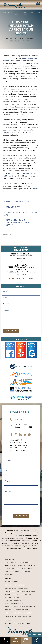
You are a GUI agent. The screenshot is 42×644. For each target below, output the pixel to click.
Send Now (11, 331)
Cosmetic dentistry (15, 38)
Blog (21, 13)
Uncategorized (12, 42)
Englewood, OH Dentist (10, 13)
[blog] (29, 435)
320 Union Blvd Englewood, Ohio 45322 (18, 223)
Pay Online (35, 634)
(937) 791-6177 (18, 419)
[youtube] (25, 435)
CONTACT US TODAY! (21, 278)
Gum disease (26, 40)
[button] (38, 4)
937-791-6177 (13, 207)
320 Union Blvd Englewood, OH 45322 (21, 426)
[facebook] (11, 435)
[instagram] (16, 435)
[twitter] (20, 435)
